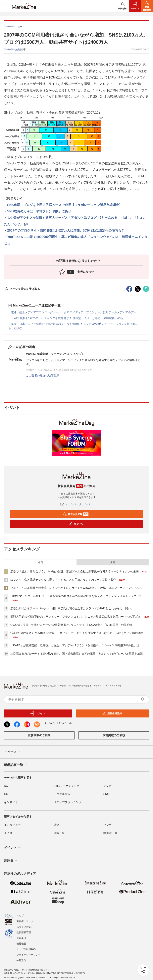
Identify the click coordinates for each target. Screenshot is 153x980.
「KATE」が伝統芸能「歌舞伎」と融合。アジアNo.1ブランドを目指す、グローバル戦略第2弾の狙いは (75, 645)
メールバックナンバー (76, 504)
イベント (13, 848)
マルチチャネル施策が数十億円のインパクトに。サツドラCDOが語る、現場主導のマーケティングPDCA (76, 588)
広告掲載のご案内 (39, 735)
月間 (113, 562)
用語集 (11, 861)
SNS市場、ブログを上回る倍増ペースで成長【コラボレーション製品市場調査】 (65, 205)
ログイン (76, 524)
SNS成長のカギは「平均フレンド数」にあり (39, 211)
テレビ (108, 786)
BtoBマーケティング (66, 786)
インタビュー (12, 825)
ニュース (13, 752)
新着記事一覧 (16, 765)
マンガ (108, 825)
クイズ (8, 833)
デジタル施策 (62, 794)
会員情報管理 (24, 932)
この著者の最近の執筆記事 (43, 375)
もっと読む (15, 328)
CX (6, 794)
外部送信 (21, 960)
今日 (40, 562)
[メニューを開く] (6, 6)
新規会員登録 (76, 514)
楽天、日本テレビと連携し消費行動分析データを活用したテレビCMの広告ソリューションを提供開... (74, 324)
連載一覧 (59, 833)
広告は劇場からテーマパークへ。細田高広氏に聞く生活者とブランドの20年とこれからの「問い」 (72, 608)
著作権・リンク (25, 921)
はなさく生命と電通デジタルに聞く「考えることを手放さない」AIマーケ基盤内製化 (63, 580)
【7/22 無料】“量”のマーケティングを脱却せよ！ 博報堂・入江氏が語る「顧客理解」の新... (68, 318)
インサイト (11, 802)
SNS (106, 794)
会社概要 (21, 944)
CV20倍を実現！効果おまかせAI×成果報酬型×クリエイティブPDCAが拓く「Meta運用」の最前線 (71, 625)
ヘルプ (20, 916)
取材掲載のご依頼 (114, 735)
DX (6, 786)
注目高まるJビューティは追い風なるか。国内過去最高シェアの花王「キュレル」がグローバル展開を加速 (77, 654)
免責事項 (21, 938)
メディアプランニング (68, 802)
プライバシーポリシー (28, 955)
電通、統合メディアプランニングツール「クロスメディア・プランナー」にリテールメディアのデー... (75, 312)
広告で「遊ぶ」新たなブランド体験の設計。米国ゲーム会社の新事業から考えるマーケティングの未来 (75, 571)
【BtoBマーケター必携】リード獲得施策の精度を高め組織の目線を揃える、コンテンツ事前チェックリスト (77, 596)
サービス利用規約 (26, 949)
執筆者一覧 (110, 833)
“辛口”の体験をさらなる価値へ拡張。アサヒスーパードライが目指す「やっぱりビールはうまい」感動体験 (77, 633)
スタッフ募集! (24, 927)
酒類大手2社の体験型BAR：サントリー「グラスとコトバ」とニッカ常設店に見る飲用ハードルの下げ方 (75, 617)
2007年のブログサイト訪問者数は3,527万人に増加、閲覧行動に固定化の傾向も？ (66, 230)
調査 (56, 825)
